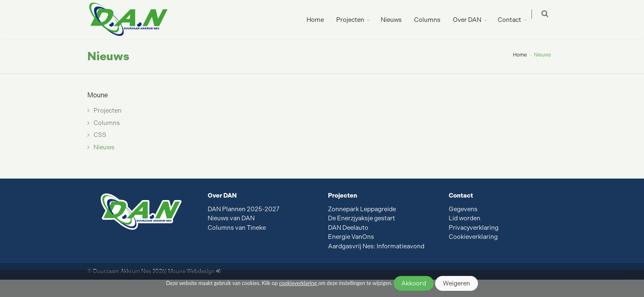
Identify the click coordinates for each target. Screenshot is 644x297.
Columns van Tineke (237, 228)
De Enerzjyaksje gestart (362, 218)
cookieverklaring (299, 283)
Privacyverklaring (474, 228)
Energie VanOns (351, 237)
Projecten (354, 20)
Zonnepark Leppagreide (362, 209)
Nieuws (395, 20)
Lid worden (465, 218)
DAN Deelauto (348, 228)
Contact (514, 20)
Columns (431, 20)
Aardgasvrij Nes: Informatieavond (376, 246)
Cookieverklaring (473, 237)
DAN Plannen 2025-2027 (244, 209)
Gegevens (463, 209)
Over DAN (471, 20)
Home (319, 20)
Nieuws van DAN (231, 218)
